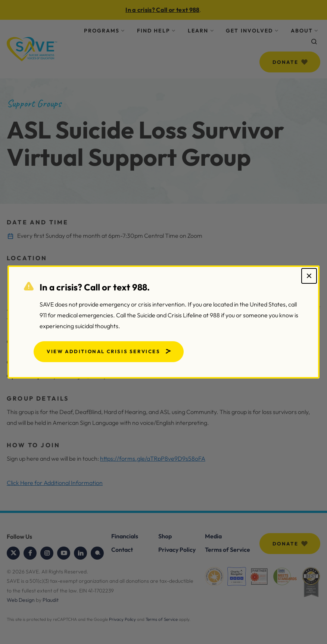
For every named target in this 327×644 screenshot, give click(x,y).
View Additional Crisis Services (104, 351)
